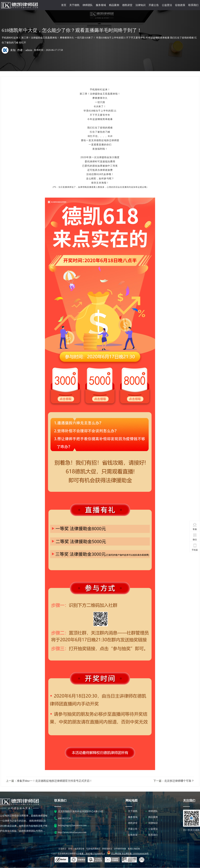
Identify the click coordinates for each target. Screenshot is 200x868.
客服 (195, 527)
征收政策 (180, 5)
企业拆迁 (62, 849)
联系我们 (193, 5)
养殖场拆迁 (107, 849)
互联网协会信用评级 (142, 860)
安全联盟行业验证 (78, 860)
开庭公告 (154, 5)
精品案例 (114, 5)
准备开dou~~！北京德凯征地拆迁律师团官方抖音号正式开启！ (54, 781)
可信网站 (95, 860)
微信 (195, 537)
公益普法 (167, 5)
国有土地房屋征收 (76, 849)
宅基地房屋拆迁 (93, 849)
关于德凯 (74, 5)
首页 (64, 5)
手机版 (195, 547)
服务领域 (101, 5)
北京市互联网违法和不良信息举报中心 (129, 860)
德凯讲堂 (127, 5)
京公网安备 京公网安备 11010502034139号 (130, 854)
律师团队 (88, 5)
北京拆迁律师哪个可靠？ (179, 781)
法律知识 (141, 5)
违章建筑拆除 (120, 849)
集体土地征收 (134, 849)
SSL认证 (61, 860)
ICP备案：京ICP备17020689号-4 (90, 854)
